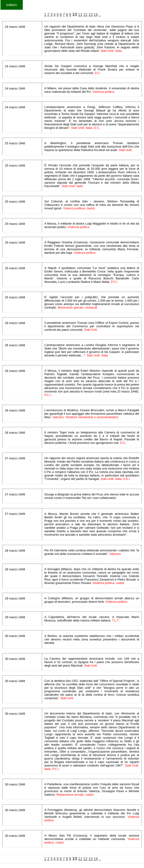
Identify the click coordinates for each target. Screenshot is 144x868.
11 (80, 15)
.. (100, 15)
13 (91, 15)
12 (85, 15)
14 (96, 15)
